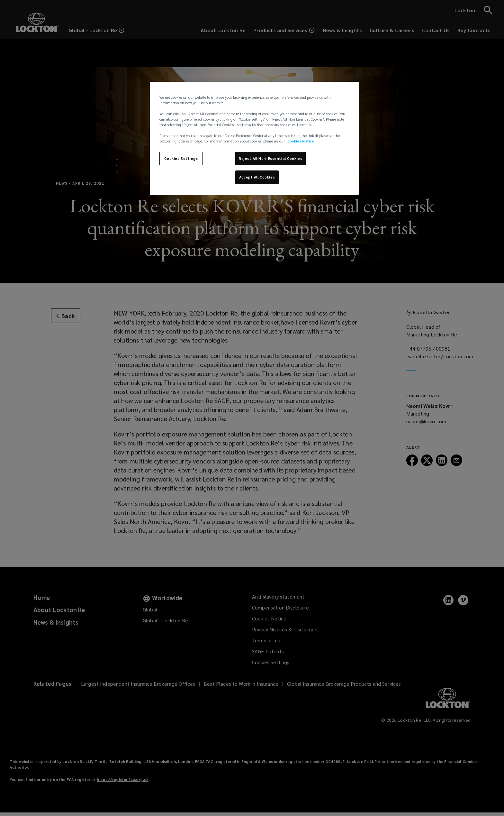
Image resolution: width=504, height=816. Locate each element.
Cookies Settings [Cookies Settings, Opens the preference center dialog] (181, 158)
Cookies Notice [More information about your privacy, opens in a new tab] (301, 141)
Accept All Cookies (257, 177)
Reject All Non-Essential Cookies (270, 158)
